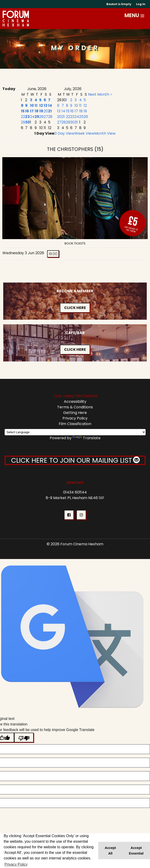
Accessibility (75, 401)
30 (28, 122)
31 (76, 122)
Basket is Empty (119, 4)
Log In (141, 4)
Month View (105, 133)
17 (32, 111)
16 (27, 111)
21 (50, 111)
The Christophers (71, 149)
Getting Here (75, 413)
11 (36, 106)
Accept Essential (136, 851)
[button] (143, 16)
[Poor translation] (24, 738)
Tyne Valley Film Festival (75, 396)
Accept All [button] (110, 851)
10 (32, 106)
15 (23, 111)
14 (50, 106)
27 (46, 117)
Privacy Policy (75, 418)
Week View (84, 133)
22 (23, 117)
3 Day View (64, 133)
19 (41, 111)
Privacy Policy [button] (16, 864)
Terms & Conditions (75, 407)
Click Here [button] (75, 308)
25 (37, 117)
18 (37, 111)
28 (50, 117)
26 (41, 117)
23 (27, 117)
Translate (86, 438)
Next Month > (100, 94)
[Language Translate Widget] (75, 432)
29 (23, 122)
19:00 (53, 254)
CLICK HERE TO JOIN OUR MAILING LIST (75, 460)
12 (41, 106)
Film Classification (75, 424)
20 (46, 111)
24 (32, 117)
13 (46, 106)
